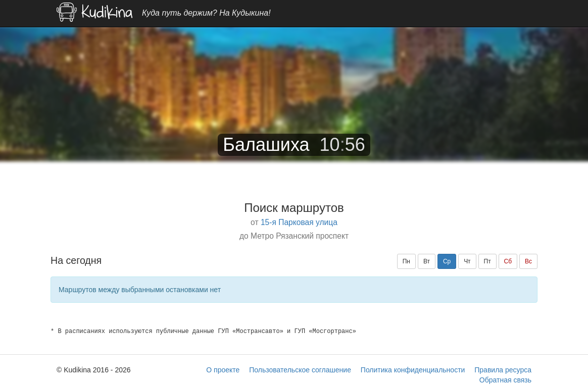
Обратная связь (505, 380)
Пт (487, 261)
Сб (508, 261)
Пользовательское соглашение (300, 370)
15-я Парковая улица (299, 222)
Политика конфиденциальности (413, 370)
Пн (406, 261)
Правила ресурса (503, 370)
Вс (528, 261)
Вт (427, 261)
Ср (447, 261)
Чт (467, 261)
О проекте (223, 370)
